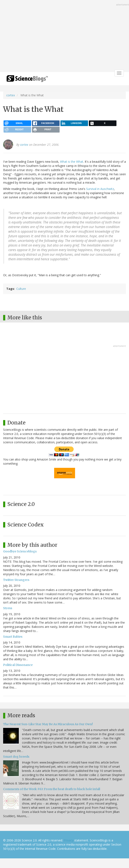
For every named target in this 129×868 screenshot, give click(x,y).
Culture (21, 289)
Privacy (69, 840)
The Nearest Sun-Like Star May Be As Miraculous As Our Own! (48, 724)
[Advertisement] (64, 36)
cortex (11, 95)
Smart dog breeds (16, 757)
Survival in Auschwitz (100, 189)
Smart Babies (13, 637)
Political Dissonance (18, 665)
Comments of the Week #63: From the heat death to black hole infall (52, 789)
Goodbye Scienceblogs (20, 551)
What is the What (72, 162)
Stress (8, 608)
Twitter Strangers (16, 580)
